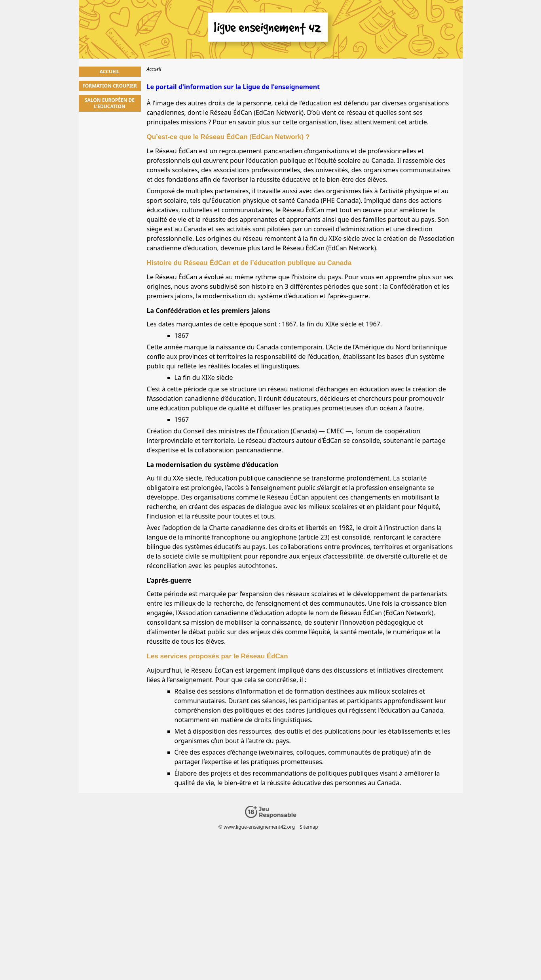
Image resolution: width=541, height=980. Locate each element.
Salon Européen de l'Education (110, 103)
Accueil (110, 71)
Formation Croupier (110, 86)
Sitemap (309, 827)
